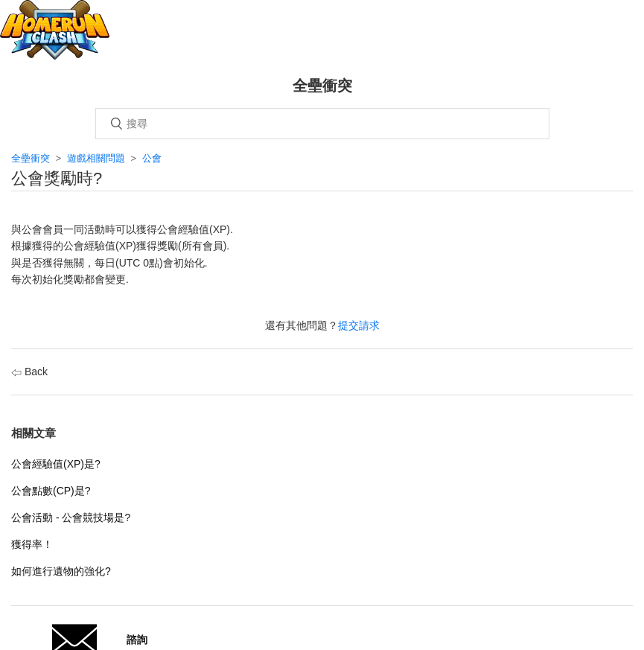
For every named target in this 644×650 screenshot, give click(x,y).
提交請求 (359, 325)
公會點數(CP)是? (51, 491)
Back (29, 372)
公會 (152, 158)
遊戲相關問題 (96, 158)
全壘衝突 (31, 158)
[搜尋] (322, 124)
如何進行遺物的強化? (61, 571)
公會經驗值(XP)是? (56, 464)
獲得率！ (32, 544)
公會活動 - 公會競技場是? (71, 517)
